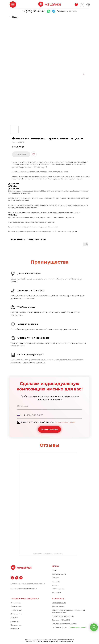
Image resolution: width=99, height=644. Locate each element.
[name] (49, 406)
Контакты (56, 581)
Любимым (15, 621)
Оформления (16, 625)
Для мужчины (16, 614)
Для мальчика (16, 607)
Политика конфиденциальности (64, 624)
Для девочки (16, 603)
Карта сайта (56, 592)
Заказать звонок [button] (58, 607)
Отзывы (55, 585)
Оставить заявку (49, 429)
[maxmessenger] (12, 578)
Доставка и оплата (59, 574)
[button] (67, 11)
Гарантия (56, 578)
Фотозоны (15, 629)
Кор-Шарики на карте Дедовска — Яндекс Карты (48, 554)
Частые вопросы (58, 589)
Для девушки (16, 610)
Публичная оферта (59, 627)
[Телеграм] (17, 578)
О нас (54, 570)
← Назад (14, 17)
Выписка (14, 618)
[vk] (21, 578)
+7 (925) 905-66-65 (34, 11)
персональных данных (65, 422)
